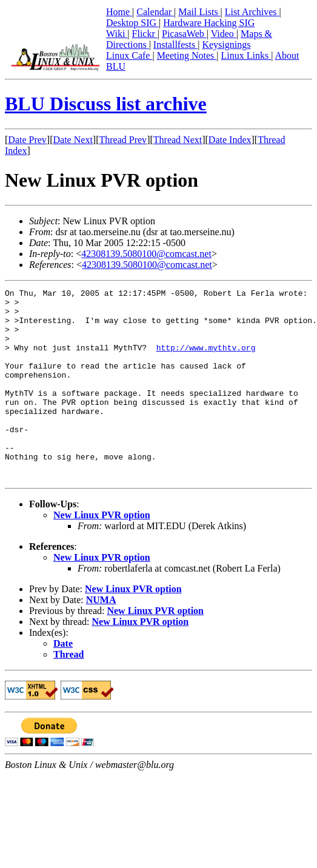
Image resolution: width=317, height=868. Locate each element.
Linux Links (246, 55)
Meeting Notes (187, 55)
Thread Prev (123, 140)
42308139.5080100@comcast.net (146, 254)
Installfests (175, 45)
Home (119, 12)
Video (224, 34)
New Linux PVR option (102, 553)
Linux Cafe (129, 55)
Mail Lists (199, 12)
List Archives (252, 12)
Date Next (73, 140)
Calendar (155, 12)
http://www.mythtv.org (206, 360)
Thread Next (178, 140)
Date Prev (27, 140)
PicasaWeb (184, 34)
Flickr (145, 34)
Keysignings (226, 45)
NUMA (101, 638)
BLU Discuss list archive (106, 104)
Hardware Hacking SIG (209, 23)
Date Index (230, 140)
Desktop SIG (132, 23)
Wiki (117, 34)
